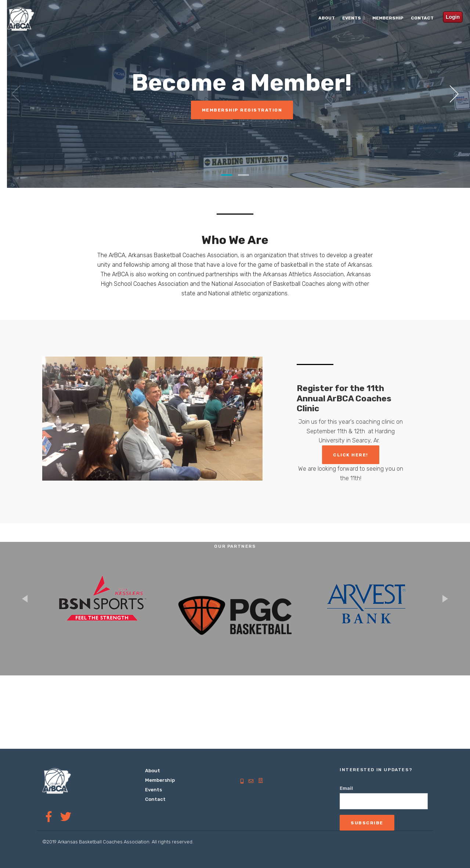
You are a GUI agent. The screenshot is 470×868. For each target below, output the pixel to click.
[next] (452, 94)
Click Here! (351, 455)
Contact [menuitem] (422, 18)
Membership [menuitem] (388, 18)
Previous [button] (25, 599)
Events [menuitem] (352, 18)
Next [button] (445, 599)
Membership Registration (248, 110)
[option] (103, 603)
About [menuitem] (327, 18)
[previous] (18, 94)
